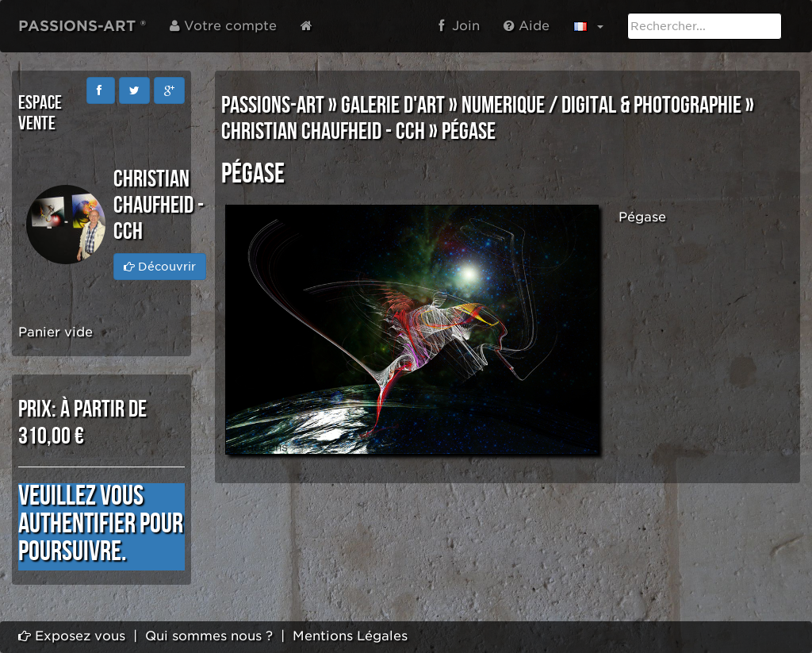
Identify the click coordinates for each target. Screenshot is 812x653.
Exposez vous (72, 636)
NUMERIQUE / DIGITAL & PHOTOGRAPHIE (601, 106)
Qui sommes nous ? (209, 636)
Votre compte (223, 26)
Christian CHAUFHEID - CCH (323, 132)
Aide (527, 26)
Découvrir (160, 267)
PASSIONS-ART (273, 106)
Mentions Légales (350, 636)
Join (459, 26)
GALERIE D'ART (393, 106)
